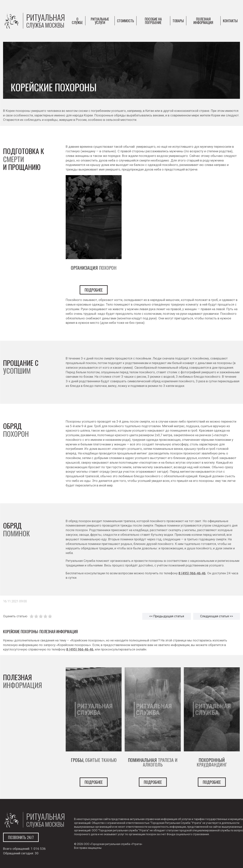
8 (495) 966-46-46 (192, 573)
